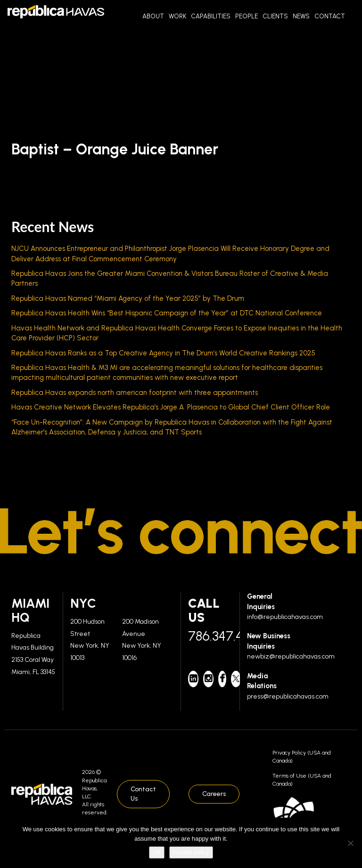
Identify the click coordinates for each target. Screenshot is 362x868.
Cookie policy (191, 852)
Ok (157, 852)
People (247, 16)
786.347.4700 (210, 636)
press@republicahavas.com (288, 696)
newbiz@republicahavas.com (291, 656)
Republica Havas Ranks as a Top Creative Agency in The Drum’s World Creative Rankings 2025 (163, 353)
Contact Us (143, 794)
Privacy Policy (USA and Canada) (302, 757)
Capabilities (211, 16)
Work (177, 16)
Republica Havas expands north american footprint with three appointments (135, 393)
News (301, 16)
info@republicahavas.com (285, 617)
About (153, 16)
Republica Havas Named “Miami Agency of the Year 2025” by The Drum (128, 298)
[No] (350, 843)
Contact (330, 16)
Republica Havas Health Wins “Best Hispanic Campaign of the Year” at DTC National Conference (167, 313)
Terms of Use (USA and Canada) (302, 780)
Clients (275, 16)
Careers (214, 794)
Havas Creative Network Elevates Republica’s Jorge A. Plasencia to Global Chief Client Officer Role (171, 407)
